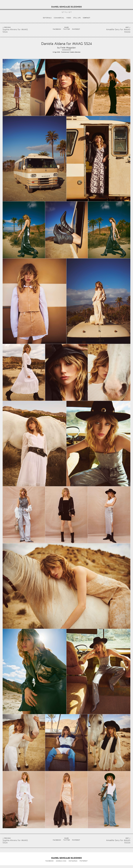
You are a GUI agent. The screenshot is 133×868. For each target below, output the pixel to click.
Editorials (47, 18)
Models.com (61, 861)
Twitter (67, 29)
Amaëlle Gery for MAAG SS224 (118, 31)
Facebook (57, 29)
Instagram (73, 861)
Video (69, 18)
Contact (87, 18)
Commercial (59, 18)
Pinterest (76, 29)
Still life (77, 18)
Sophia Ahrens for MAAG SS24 (15, 31)
